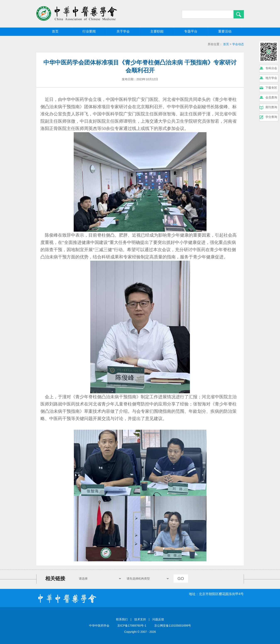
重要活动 (225, 31)
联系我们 (122, 619)
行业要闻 (89, 31)
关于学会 (123, 31)
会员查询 (271, 97)
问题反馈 (158, 619)
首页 (55, 31)
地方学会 (271, 78)
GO (181, 579)
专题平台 (191, 31)
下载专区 (271, 88)
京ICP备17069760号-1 (132, 626)
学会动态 (238, 44)
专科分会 (271, 68)
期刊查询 (271, 107)
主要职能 (157, 31)
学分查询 (271, 117)
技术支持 (140, 619)
